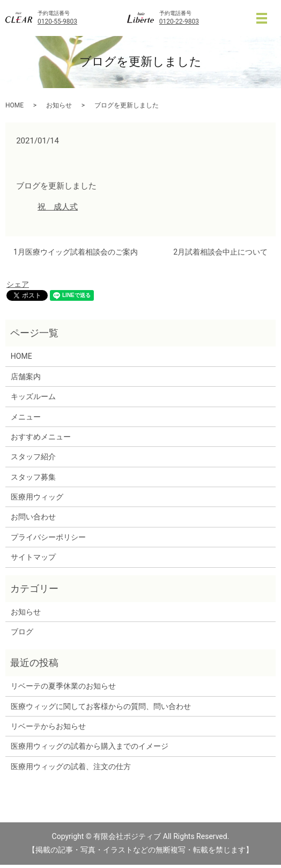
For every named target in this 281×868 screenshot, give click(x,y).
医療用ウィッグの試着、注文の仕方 (71, 766)
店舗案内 (26, 377)
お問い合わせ (33, 517)
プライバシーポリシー (48, 537)
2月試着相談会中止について (220, 252)
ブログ (22, 632)
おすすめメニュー (41, 437)
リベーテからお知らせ (48, 726)
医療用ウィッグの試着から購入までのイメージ (93, 746)
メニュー (26, 417)
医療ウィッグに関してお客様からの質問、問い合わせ (101, 706)
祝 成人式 (58, 207)
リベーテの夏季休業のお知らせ (63, 686)
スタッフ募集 (33, 477)
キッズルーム (33, 396)
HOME (14, 105)
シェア (18, 284)
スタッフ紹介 (33, 457)
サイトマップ (33, 557)
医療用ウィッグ (37, 497)
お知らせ (59, 105)
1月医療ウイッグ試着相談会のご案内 (76, 252)
